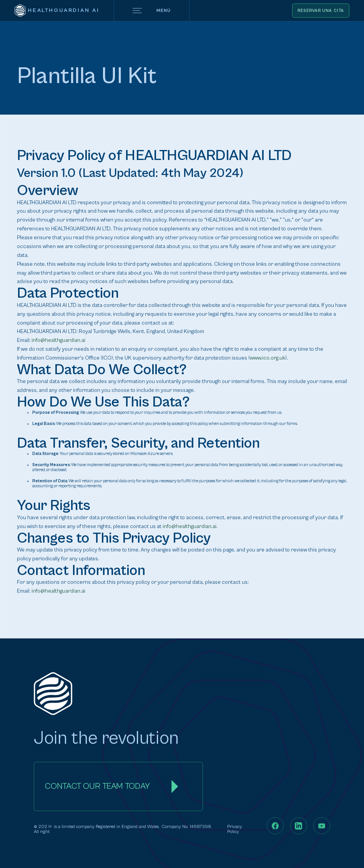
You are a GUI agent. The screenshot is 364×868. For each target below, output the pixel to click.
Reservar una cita (321, 11)
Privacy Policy (235, 829)
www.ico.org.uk (268, 358)
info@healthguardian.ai (58, 340)
